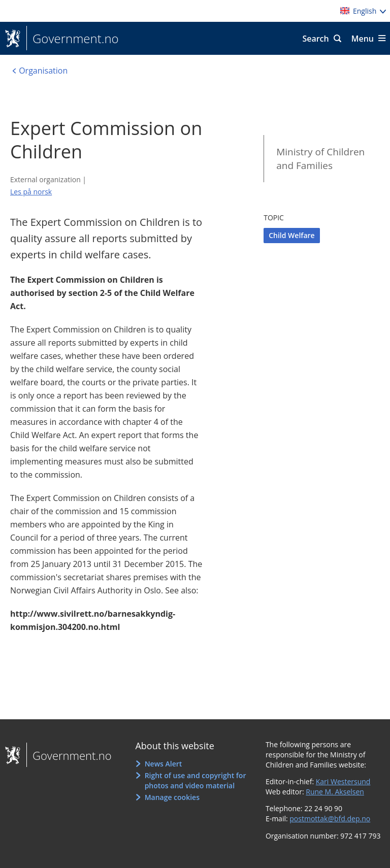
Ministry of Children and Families (320, 159)
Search (315, 39)
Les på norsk (31, 192)
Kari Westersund (343, 781)
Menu (363, 39)
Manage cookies (172, 797)
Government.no (73, 39)
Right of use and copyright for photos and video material (196, 780)
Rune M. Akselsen (335, 792)
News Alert (164, 764)
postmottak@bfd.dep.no (330, 819)
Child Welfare (291, 235)
